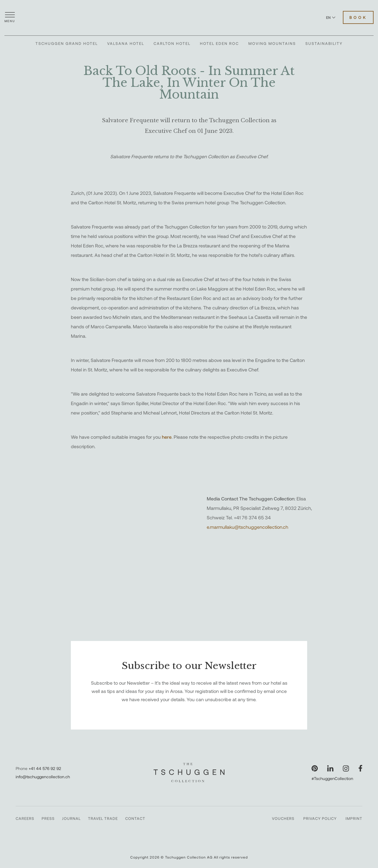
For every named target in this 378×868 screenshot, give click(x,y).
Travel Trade (103, 818)
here (167, 437)
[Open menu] (10, 17)
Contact (135, 818)
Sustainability (324, 43)
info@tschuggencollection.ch (43, 777)
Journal (71, 818)
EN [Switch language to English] (331, 17)
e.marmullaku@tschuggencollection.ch (247, 527)
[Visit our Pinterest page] (315, 768)
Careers (25, 818)
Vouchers (283, 818)
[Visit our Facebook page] (360, 768)
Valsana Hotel (126, 43)
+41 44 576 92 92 (45, 768)
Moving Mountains (272, 43)
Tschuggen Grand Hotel (67, 43)
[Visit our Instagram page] (346, 768)
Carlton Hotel (172, 43)
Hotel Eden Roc (219, 43)
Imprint (354, 818)
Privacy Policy (320, 818)
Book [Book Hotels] (358, 17)
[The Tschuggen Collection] (189, 17)
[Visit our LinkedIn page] (330, 768)
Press (48, 818)
